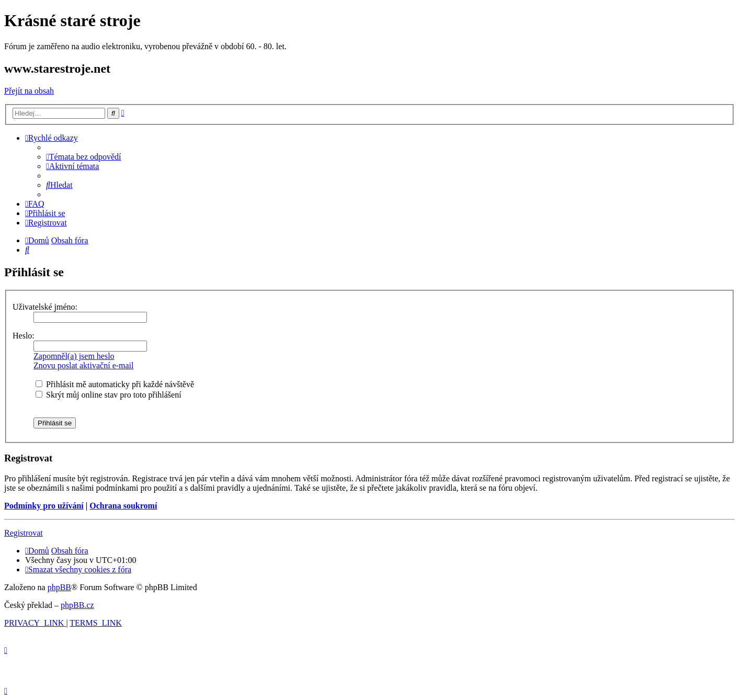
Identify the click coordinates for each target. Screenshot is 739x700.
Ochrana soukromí (123, 506)
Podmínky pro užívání (44, 506)
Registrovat (24, 533)
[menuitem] (84, 157)
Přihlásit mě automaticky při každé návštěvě (115, 384)
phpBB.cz (77, 605)
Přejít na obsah (29, 91)
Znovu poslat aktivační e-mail (84, 365)
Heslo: (24, 336)
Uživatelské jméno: (45, 307)
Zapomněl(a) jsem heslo (74, 356)
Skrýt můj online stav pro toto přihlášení (109, 395)
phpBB (59, 587)
